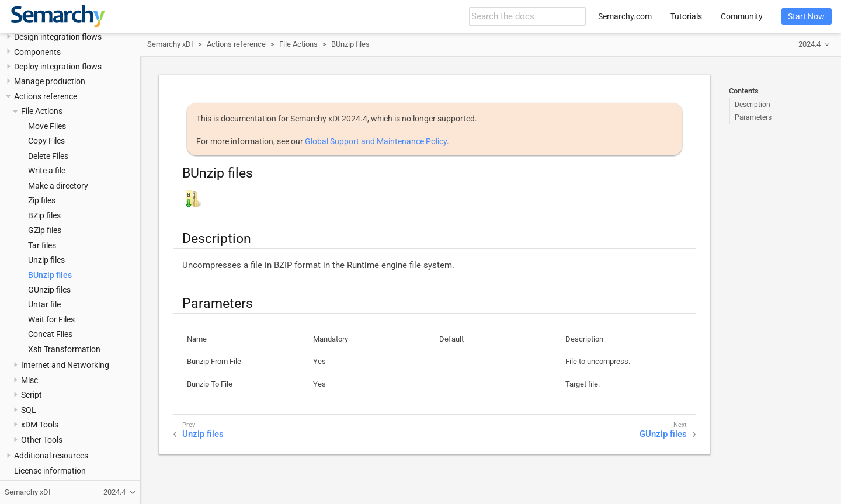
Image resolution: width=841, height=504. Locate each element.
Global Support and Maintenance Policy (376, 141)
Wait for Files (51, 319)
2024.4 (809, 44)
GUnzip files (49, 290)
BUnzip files (50, 275)
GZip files (45, 230)
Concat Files (50, 334)
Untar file (44, 304)
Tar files (42, 245)
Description (753, 105)
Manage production (50, 81)
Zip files (42, 200)
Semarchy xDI (170, 44)
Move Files (47, 126)
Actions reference (46, 96)
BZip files (44, 215)
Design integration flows (58, 37)
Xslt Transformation (64, 349)
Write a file (47, 171)
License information (50, 471)
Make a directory (58, 186)
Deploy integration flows (58, 67)
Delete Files (48, 156)
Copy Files (46, 141)
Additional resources (51, 456)
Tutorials (686, 16)
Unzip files (46, 260)
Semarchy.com (625, 16)
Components (37, 52)
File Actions (42, 111)
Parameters (753, 117)
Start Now (806, 16)
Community (742, 16)
